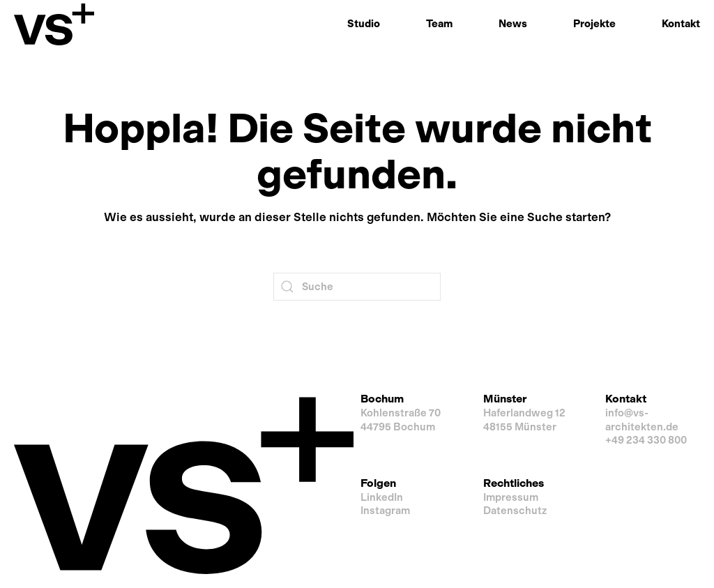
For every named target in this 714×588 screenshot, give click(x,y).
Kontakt (681, 24)
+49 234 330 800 (646, 440)
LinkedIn (382, 497)
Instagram (385, 511)
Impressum (511, 497)
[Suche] (357, 287)
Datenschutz (515, 511)
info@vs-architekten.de (642, 420)
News (513, 24)
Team (439, 24)
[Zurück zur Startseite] (54, 24)
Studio (364, 24)
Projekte (594, 24)
